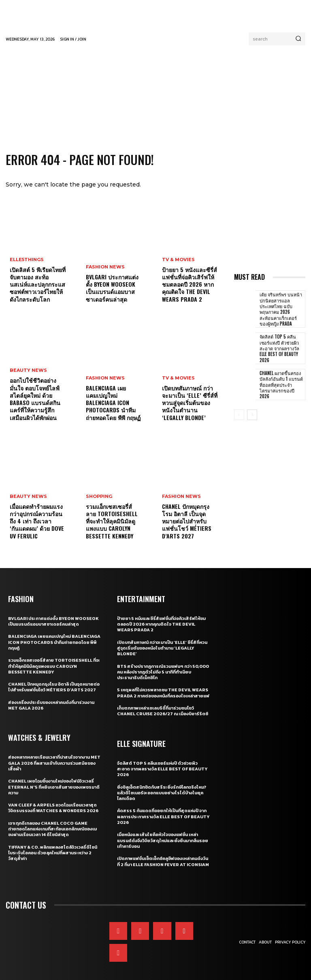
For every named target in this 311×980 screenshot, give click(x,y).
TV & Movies (178, 260)
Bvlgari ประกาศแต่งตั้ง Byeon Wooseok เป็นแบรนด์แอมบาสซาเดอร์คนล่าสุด (112, 288)
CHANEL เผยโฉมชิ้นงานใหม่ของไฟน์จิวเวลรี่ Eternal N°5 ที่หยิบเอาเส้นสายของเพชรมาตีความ (54, 787)
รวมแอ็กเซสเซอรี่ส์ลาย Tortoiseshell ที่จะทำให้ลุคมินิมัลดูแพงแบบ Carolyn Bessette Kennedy (112, 521)
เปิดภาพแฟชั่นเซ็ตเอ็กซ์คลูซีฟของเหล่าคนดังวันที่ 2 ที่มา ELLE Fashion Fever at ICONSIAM (163, 861)
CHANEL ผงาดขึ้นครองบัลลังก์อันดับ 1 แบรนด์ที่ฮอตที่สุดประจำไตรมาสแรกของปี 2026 (281, 385)
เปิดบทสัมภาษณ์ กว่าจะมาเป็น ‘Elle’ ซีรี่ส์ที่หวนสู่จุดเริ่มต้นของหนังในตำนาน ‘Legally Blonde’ (190, 403)
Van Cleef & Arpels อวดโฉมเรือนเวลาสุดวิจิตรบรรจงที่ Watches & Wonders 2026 (53, 808)
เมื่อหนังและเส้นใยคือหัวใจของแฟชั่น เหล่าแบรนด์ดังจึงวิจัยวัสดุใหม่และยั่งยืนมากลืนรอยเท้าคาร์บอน (163, 840)
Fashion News (105, 267)
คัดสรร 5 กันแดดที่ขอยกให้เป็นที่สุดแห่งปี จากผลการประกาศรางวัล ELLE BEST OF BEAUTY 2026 (163, 816)
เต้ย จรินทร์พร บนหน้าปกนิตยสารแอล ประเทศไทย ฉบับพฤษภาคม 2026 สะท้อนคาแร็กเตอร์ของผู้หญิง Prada (281, 309)
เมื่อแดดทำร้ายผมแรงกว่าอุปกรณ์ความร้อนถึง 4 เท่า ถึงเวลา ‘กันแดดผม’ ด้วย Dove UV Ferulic (37, 521)
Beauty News (28, 371)
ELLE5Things (27, 260)
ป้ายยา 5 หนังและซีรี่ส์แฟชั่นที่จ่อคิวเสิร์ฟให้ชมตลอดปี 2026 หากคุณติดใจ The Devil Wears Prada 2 (190, 284)
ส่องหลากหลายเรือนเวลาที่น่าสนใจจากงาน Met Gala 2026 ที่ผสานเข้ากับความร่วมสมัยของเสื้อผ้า (54, 763)
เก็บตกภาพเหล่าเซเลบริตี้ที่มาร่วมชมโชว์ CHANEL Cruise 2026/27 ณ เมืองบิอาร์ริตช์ (163, 711)
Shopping (99, 496)
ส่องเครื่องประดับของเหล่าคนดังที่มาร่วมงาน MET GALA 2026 (51, 705)
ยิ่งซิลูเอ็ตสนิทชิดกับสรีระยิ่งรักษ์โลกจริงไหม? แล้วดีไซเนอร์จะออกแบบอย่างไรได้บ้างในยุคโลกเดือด (162, 793)
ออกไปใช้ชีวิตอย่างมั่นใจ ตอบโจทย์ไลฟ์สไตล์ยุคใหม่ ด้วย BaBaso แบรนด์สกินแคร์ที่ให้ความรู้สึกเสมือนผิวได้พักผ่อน (35, 399)
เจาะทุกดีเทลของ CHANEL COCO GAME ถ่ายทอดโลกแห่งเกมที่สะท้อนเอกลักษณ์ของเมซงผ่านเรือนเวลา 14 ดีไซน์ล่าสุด (52, 829)
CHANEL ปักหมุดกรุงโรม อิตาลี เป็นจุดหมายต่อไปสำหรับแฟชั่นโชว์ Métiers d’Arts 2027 (187, 521)
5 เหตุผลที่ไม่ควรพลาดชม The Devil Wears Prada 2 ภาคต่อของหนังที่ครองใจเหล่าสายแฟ (163, 693)
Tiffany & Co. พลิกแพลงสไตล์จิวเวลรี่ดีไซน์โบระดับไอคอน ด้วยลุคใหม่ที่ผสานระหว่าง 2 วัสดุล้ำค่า (53, 853)
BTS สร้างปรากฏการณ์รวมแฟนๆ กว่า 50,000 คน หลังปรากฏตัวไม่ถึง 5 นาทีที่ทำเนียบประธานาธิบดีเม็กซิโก (163, 672)
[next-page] (252, 415)
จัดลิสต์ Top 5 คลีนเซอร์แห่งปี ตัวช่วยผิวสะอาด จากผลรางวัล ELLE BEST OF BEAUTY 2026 (279, 348)
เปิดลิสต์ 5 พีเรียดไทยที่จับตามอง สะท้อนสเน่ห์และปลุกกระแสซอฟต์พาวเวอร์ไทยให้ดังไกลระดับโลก (38, 284)
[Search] (298, 39)
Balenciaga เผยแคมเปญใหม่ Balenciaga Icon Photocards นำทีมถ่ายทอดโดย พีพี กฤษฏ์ (113, 403)
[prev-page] (239, 415)
